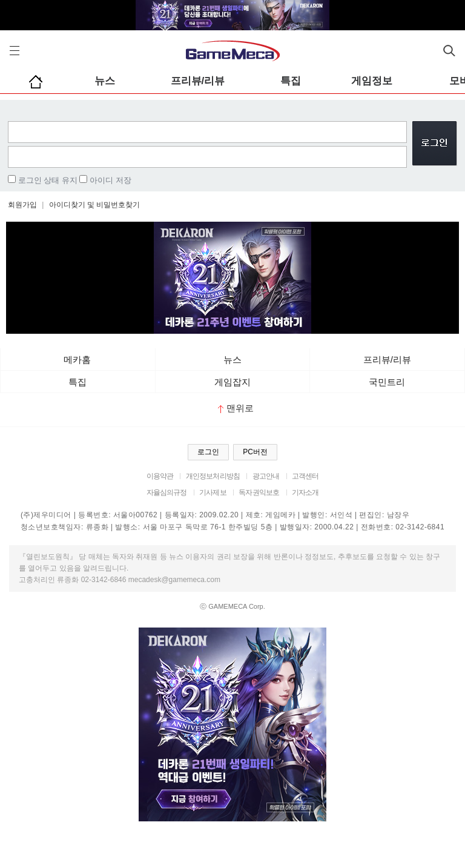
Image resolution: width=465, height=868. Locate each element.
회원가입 (22, 205)
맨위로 (236, 408)
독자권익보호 (259, 492)
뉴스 (105, 81)
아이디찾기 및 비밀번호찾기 (95, 205)
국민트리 (387, 382)
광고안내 (266, 476)
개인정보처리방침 (213, 476)
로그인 (208, 452)
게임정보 (372, 81)
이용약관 (160, 476)
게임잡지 (232, 382)
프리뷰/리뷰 (198, 81)
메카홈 (77, 359)
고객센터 (305, 476)
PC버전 (255, 452)
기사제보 (213, 492)
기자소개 (305, 492)
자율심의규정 (167, 492)
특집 (291, 81)
